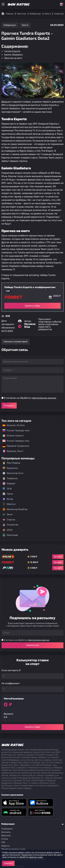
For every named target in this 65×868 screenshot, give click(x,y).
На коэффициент (11, 683)
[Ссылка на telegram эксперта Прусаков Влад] (20, 326)
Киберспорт (10, 25)
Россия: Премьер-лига (15, 431)
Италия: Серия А (12, 436)
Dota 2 (25, 25)
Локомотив (10, 525)
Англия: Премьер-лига (14, 441)
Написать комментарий (16, 342)
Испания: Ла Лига (14, 425)
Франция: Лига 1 (11, 451)
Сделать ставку (32, 306)
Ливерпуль (10, 478)
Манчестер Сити (13, 473)
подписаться (33, 645)
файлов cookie (36, 857)
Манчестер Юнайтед (15, 509)
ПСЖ (7, 489)
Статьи (5, 839)
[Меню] (3, 4)
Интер (8, 499)
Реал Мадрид (11, 463)
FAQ (3, 842)
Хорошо (8, 863)
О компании (7, 829)
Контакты (6, 832)
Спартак (9, 520)
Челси (8, 494)
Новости (5, 846)
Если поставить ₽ (11, 670)
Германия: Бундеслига (14, 446)
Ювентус (9, 504)
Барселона (10, 468)
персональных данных (44, 398)
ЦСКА (8, 530)
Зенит (8, 514)
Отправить (9, 406)
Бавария (9, 483)
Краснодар (10, 535)
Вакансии (6, 836)
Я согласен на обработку (30, 398)
